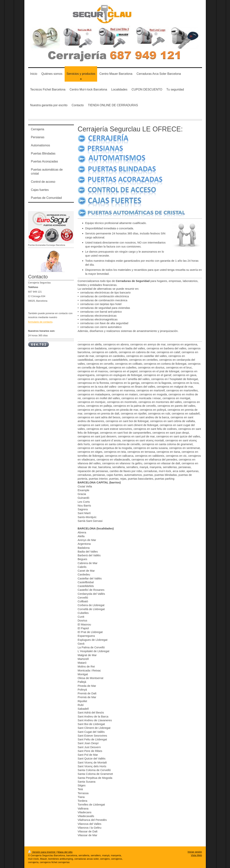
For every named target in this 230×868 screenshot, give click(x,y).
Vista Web (196, 855)
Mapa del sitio (65, 852)
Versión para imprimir (42, 852)
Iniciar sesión (195, 852)
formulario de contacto (40, 322)
